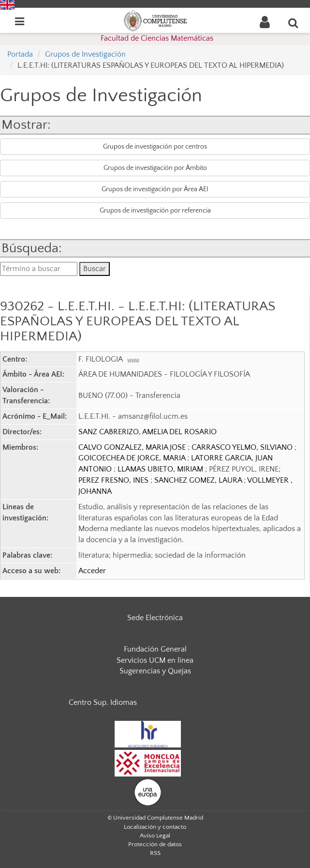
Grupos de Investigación (85, 54)
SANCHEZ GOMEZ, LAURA (199, 480)
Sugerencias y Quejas (155, 671)
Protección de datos (155, 844)
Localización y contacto (155, 827)
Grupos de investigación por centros (155, 147)
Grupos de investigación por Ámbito (155, 168)
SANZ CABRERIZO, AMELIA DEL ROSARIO (148, 432)
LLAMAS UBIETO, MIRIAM (161, 469)
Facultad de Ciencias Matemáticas (157, 38)
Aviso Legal (155, 836)
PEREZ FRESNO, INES (114, 480)
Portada (20, 54)
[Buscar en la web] (294, 23)
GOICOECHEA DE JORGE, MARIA (133, 458)
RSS (155, 853)
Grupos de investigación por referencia (155, 211)
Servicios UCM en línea (155, 660)
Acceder (92, 571)
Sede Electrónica (155, 618)
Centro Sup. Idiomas (103, 702)
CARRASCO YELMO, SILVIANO (243, 447)
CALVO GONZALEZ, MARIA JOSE (133, 447)
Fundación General (155, 649)
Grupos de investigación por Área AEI (155, 189)
